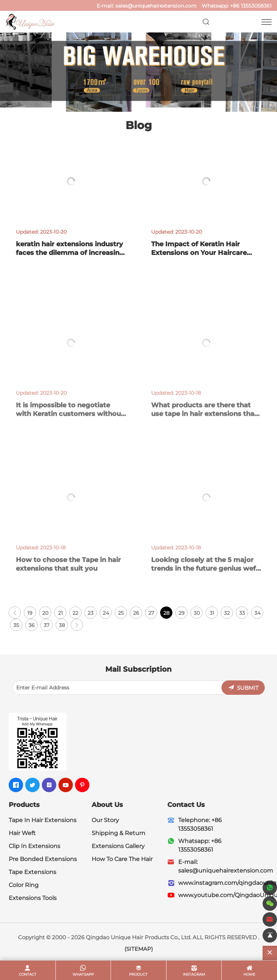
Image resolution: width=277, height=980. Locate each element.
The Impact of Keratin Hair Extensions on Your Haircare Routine (199, 253)
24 (106, 613)
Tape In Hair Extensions (43, 820)
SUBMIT (248, 688)
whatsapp (83, 974)
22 (75, 613)
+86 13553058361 (251, 6)
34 (257, 613)
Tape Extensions (32, 872)
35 (16, 625)
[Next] (77, 625)
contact (28, 974)
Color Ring (24, 885)
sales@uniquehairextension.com (156, 6)
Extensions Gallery (118, 846)
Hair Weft (22, 833)
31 (212, 613)
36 (32, 625)
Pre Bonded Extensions (43, 859)
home (249, 974)
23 (91, 613)
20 (45, 613)
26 (136, 613)
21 (60, 613)
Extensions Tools (33, 898)
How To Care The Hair (122, 859)
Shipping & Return (118, 833)
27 (151, 613)
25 (121, 613)
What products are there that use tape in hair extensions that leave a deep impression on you (204, 421)
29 (182, 613)
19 (30, 613)
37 (47, 625)
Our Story (105, 820)
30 (197, 613)
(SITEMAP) (139, 949)
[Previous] (15, 613)
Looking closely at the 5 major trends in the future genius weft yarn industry (205, 575)
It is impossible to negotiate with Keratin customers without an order (70, 421)
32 (227, 613)
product (138, 974)
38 (62, 625)
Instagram (194, 974)
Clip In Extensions (34, 846)
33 (242, 613)
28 (166, 613)
